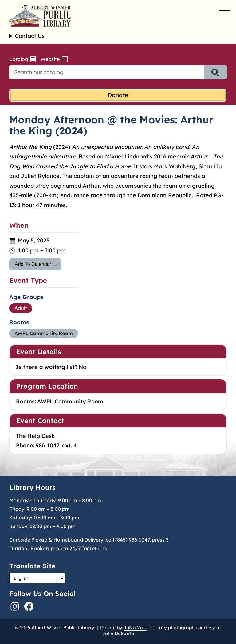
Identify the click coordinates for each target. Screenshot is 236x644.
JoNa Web (135, 628)
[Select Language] (37, 578)
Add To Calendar (33, 264)
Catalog (19, 59)
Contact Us (30, 36)
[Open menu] (224, 11)
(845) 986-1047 (132, 540)
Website (50, 59)
